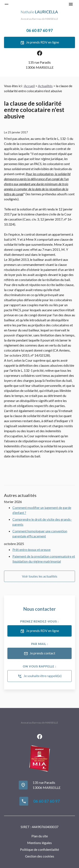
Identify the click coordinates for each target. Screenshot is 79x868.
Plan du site (40, 836)
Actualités (45, 86)
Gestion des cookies (40, 856)
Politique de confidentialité (39, 849)
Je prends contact (39, 654)
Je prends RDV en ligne (40, 43)
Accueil (29, 86)
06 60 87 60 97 (40, 30)
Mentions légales (39, 843)
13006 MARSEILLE (40, 65)
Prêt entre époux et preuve (31, 550)
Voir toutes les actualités (40, 576)
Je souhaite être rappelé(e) (40, 676)
